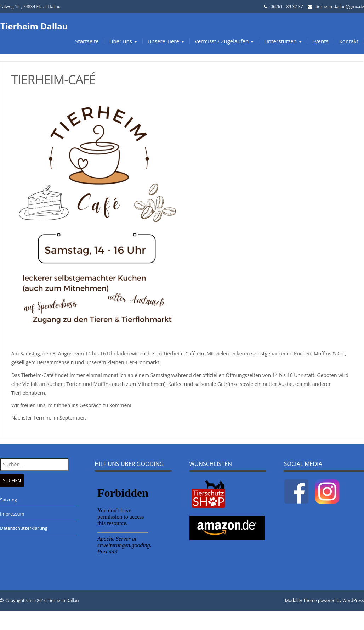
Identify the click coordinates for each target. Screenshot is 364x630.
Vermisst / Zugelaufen (224, 41)
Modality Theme (301, 600)
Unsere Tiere (166, 41)
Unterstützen (283, 41)
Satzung (8, 500)
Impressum (12, 514)
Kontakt (349, 41)
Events (320, 41)
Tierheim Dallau (34, 26)
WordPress (353, 600)
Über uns (123, 41)
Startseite (87, 41)
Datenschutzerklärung (24, 528)
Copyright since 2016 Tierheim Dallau (42, 600)
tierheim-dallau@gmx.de (340, 7)
